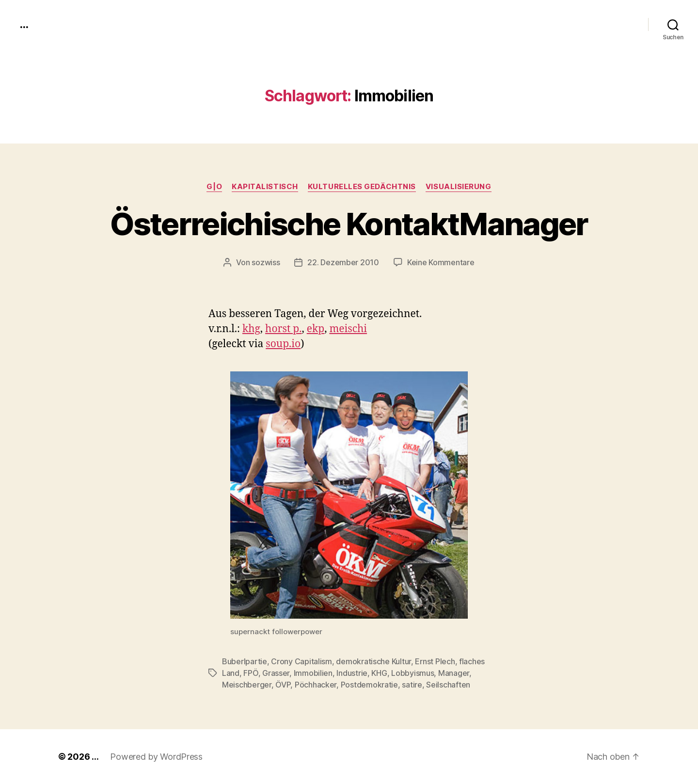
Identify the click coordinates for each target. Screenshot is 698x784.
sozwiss (266, 262)
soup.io (283, 344)
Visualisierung (459, 187)
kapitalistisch (265, 187)
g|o (214, 187)
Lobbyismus (412, 673)
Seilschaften (448, 685)
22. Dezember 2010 (343, 262)
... (24, 24)
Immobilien (313, 673)
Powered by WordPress (156, 757)
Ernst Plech (435, 661)
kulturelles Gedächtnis (362, 187)
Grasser (276, 673)
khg (251, 329)
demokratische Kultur (373, 661)
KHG (379, 673)
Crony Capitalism (301, 661)
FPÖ (251, 673)
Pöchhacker (316, 685)
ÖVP (283, 685)
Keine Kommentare (441, 262)
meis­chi (348, 329)
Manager (454, 673)
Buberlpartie (245, 661)
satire (412, 685)
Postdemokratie (369, 685)
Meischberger (247, 685)
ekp (316, 329)
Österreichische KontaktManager (349, 224)
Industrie (352, 673)
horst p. (283, 329)
